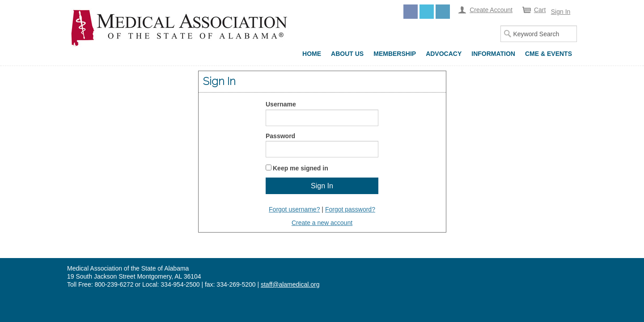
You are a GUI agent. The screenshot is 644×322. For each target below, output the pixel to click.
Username (281, 104)
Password (280, 136)
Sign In (561, 12)
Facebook (411, 12)
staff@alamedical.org (290, 284)
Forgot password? (350, 209)
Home (312, 54)
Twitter (427, 12)
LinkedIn (443, 12)
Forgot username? (294, 209)
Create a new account (322, 223)
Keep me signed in (301, 168)
